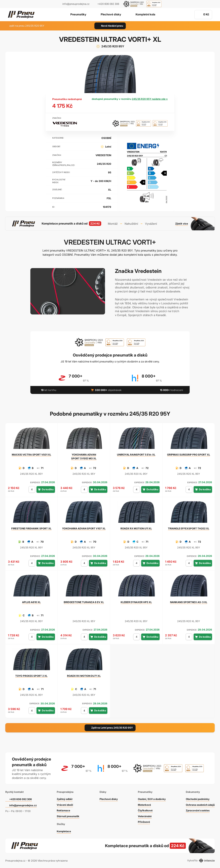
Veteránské (144, 816)
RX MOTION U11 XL (136, 528)
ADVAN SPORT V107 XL (84, 528)
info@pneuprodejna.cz (76, 4)
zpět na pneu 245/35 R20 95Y (25, 26)
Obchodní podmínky (197, 798)
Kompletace (64, 831)
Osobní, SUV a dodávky (151, 798)
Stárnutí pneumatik (68, 816)
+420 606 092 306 (21, 799)
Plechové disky (111, 15)
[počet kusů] (32, 489)
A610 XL (31, 602)
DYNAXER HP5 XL (136, 602)
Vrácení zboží (65, 804)
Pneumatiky (77, 15)
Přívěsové (143, 821)
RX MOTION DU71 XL (84, 675)
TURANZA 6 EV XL (84, 602)
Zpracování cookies (197, 810)
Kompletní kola (146, 15)
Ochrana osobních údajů (200, 804)
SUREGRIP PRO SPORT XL (189, 454)
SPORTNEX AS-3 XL (189, 602)
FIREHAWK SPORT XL (31, 528)
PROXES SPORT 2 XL (31, 675)
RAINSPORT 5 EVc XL (136, 454)
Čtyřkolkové (145, 810)
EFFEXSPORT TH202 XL (189, 528)
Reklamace (63, 810)
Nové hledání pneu (110, 26)
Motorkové (144, 804)
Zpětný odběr (65, 798)
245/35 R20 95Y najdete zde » (150, 99)
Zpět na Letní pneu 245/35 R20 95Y (110, 727)
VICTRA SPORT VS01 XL (31, 454)
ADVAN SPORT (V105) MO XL (84, 456)
